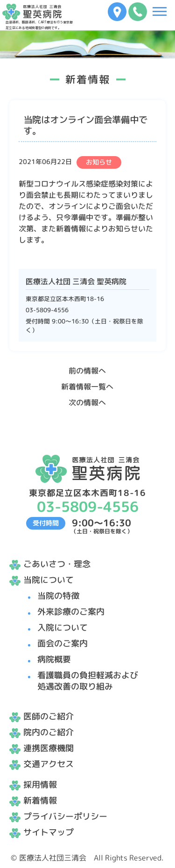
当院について (49, 580)
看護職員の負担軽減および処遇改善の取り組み (88, 681)
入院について (63, 628)
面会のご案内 (63, 643)
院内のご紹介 (49, 732)
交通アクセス (49, 764)
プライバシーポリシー (65, 816)
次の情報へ (87, 402)
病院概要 (54, 659)
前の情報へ (87, 371)
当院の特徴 (58, 596)
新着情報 (40, 800)
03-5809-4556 (47, 310)
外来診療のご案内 (71, 612)
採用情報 (40, 785)
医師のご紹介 (49, 716)
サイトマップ (49, 832)
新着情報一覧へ (87, 387)
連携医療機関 (49, 748)
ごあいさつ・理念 (57, 564)
